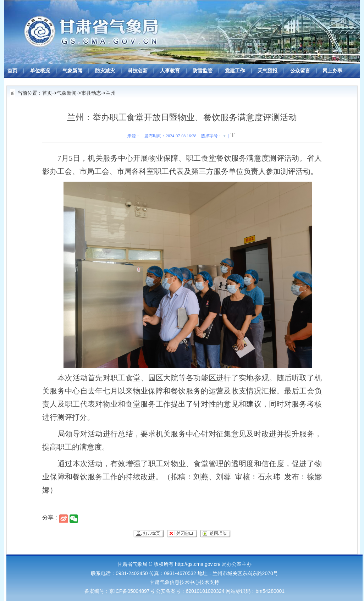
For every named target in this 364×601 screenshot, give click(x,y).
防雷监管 (203, 71)
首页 (12, 71)
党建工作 (235, 71)
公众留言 (300, 71)
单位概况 (40, 71)
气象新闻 (72, 71)
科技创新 (138, 71)
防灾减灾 (105, 71)
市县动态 (91, 93)
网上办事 (332, 71)
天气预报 (268, 71)
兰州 (111, 93)
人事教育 (170, 71)
